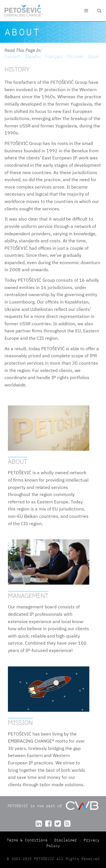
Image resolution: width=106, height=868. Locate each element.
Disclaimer (66, 840)
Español (33, 56)
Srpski (94, 56)
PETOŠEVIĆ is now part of (53, 806)
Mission (20, 722)
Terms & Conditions (28, 840)
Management (28, 596)
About (18, 461)
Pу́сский (75, 56)
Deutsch (13, 56)
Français (54, 56)
